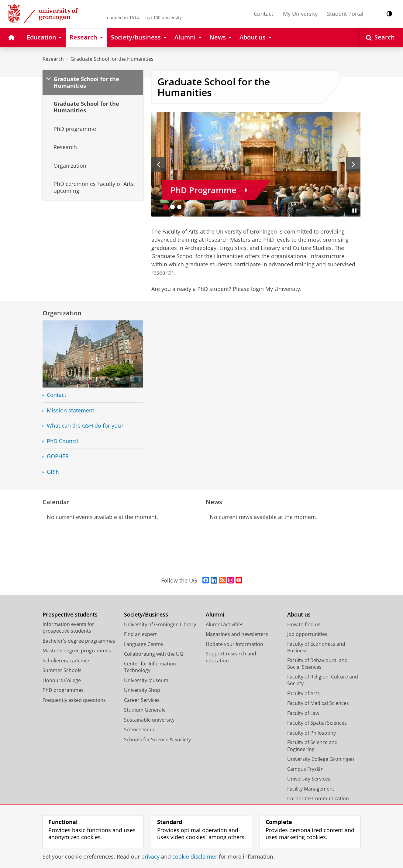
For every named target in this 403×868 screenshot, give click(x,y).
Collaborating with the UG (154, 654)
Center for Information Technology (150, 667)
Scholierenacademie (66, 661)
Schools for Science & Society (157, 740)
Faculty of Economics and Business (316, 647)
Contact (263, 14)
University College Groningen (321, 759)
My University (300, 14)
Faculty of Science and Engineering (312, 746)
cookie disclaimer (195, 856)
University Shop (142, 690)
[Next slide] (353, 164)
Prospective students (70, 615)
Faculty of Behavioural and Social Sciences (317, 664)
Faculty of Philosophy (312, 733)
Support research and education (231, 657)
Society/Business (146, 615)
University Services (309, 779)
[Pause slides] (354, 210)
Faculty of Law (303, 713)
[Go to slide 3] (179, 207)
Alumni (215, 615)
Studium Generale (145, 710)
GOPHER (58, 456)
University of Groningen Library (160, 624)
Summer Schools (62, 670)
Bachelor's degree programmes (79, 641)
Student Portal (345, 14)
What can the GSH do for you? (85, 426)
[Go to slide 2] (172, 207)
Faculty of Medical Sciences (318, 703)
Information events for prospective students (68, 628)
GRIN (53, 472)
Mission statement (71, 410)
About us (299, 615)
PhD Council (62, 441)
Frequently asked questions (74, 700)
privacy (150, 856)
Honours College (62, 680)
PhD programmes (63, 690)
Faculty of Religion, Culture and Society (323, 680)
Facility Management (311, 789)
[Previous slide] (158, 164)
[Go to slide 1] (166, 207)
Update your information (234, 644)
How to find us (304, 624)
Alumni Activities (225, 624)
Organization (62, 313)
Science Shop (139, 730)
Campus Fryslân (305, 769)
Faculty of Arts (303, 693)
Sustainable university (149, 720)
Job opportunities (307, 634)
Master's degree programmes (77, 651)
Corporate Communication (318, 798)
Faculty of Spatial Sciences (317, 723)
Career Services (142, 700)
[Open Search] (380, 38)
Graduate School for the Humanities (112, 59)
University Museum (146, 680)
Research (53, 59)
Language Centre (143, 644)
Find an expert (140, 634)
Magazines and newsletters (237, 634)
